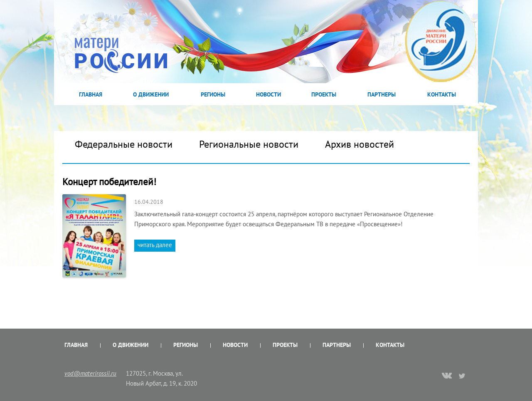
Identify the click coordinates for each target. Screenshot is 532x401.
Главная (91, 94)
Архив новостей (360, 144)
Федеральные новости (124, 144)
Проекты (324, 94)
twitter (462, 376)
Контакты (442, 94)
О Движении (151, 94)
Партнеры (382, 94)
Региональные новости (249, 144)
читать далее (155, 245)
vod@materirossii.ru (90, 373)
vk (447, 376)
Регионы (213, 94)
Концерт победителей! (109, 182)
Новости (268, 94)
